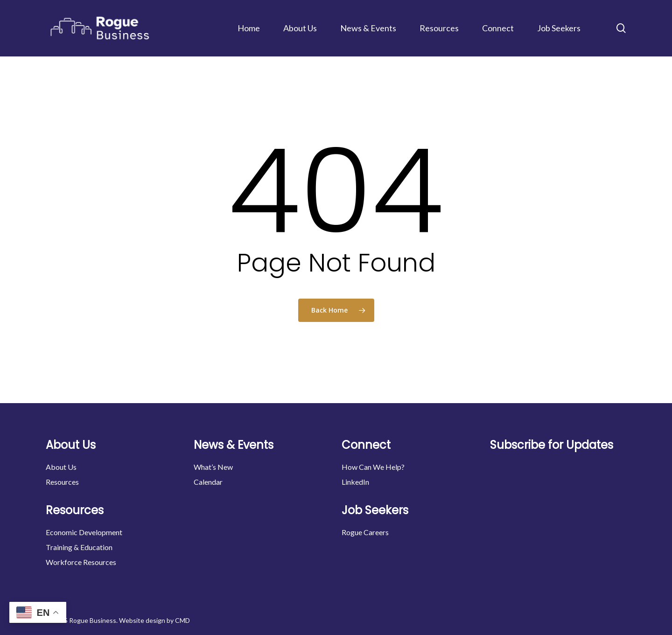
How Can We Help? (373, 467)
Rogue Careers (365, 532)
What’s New (213, 467)
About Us (61, 467)
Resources (62, 482)
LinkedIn (355, 482)
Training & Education (79, 547)
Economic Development (84, 532)
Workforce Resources (81, 562)
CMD (182, 620)
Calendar (208, 482)
